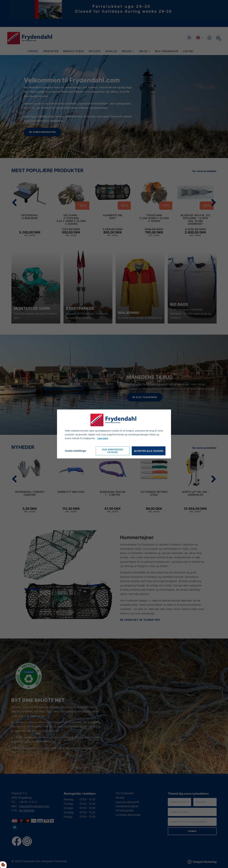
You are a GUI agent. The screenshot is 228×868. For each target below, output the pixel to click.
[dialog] (114, 434)
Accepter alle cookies (149, 451)
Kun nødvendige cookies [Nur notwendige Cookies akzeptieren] (113, 451)
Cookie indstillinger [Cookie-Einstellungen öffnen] (76, 451)
